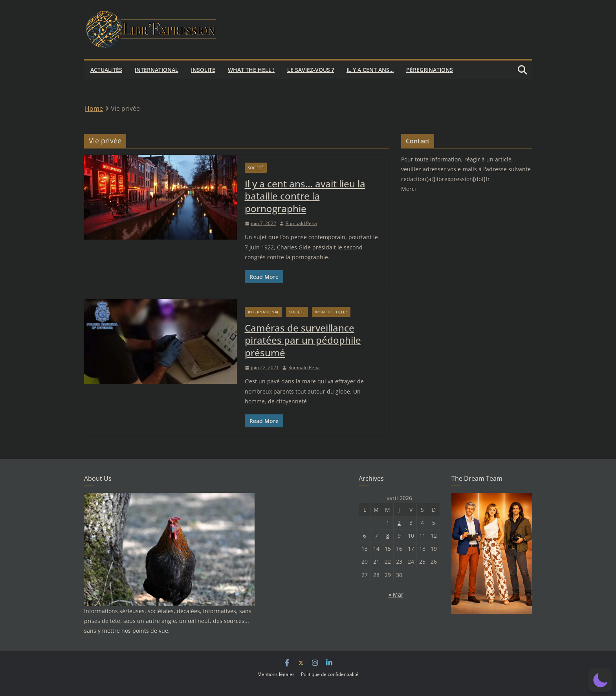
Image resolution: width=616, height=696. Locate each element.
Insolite (203, 70)
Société (256, 168)
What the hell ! (251, 70)
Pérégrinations (430, 70)
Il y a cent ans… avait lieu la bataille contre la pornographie (305, 196)
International (157, 70)
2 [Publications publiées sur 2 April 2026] (399, 523)
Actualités (106, 70)
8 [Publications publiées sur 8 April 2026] (388, 536)
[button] (600, 680)
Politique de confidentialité (330, 674)
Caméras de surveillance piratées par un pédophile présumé (303, 340)
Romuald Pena (301, 223)
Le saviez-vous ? (311, 70)
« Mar (396, 594)
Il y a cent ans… (370, 70)
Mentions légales (276, 674)
